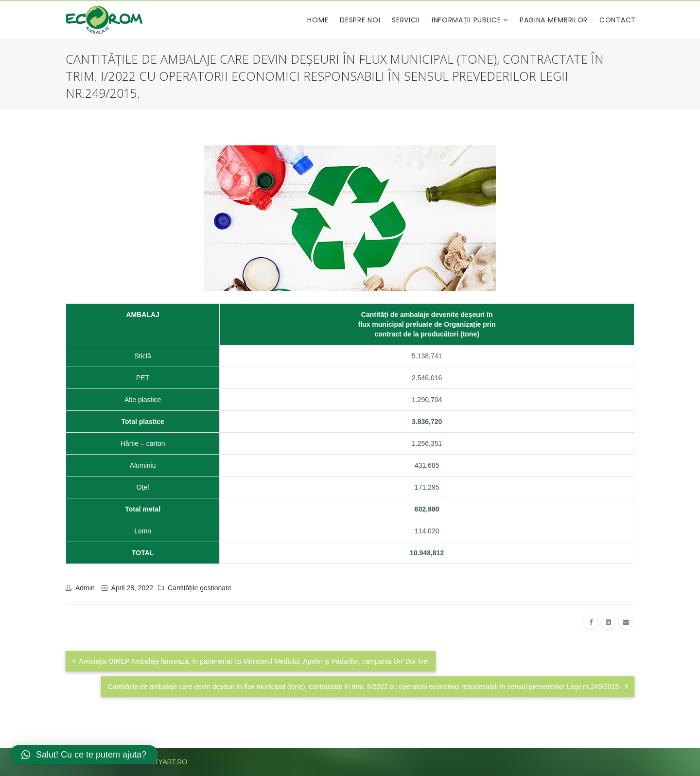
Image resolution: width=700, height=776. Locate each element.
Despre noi (360, 20)
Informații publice (467, 20)
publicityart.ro (157, 762)
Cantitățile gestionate (200, 588)
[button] (84, 755)
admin (85, 588)
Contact (618, 20)
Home (318, 20)
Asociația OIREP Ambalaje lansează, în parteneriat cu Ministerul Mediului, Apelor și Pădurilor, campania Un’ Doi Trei (251, 661)
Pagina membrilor (554, 20)
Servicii (406, 20)
